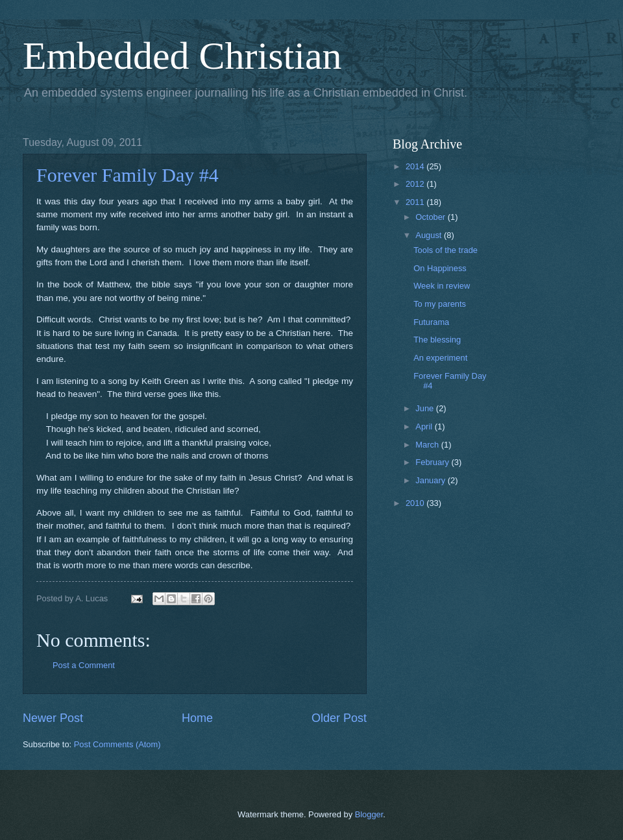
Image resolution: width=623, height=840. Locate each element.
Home (197, 718)
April (425, 426)
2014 (416, 166)
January (431, 480)
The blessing (437, 340)
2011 (416, 202)
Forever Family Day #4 (128, 175)
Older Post (339, 718)
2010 (416, 503)
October (431, 217)
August (430, 235)
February (433, 462)
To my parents (440, 304)
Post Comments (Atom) (117, 744)
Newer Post (53, 718)
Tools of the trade (446, 250)
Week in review (442, 286)
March (428, 445)
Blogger (369, 814)
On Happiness (440, 268)
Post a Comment (84, 665)
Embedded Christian (182, 56)
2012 (416, 184)
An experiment (440, 358)
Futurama (431, 322)
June (426, 408)
